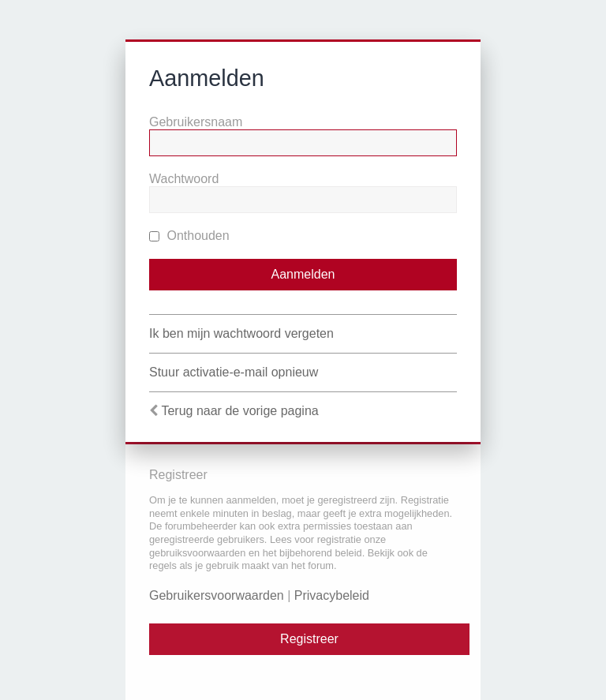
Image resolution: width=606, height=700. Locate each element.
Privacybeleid (332, 595)
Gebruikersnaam (196, 122)
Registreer (309, 639)
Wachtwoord (184, 179)
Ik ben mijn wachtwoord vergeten (241, 333)
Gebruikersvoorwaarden (217, 595)
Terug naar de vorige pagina (239, 411)
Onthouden (189, 236)
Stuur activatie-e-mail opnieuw (234, 372)
